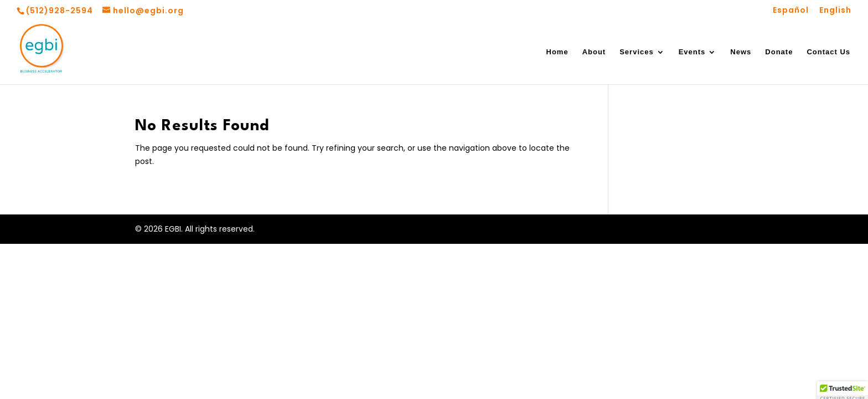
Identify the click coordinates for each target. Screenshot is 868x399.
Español (791, 11)
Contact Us (828, 52)
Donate (779, 52)
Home (557, 52)
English (835, 11)
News (741, 52)
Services (637, 52)
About (594, 52)
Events (692, 52)
